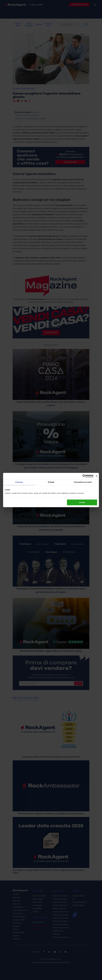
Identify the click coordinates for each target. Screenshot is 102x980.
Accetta (82, 502)
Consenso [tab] (19, 482)
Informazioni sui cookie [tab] (83, 482)
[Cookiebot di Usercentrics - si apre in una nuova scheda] (84, 476)
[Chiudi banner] (97, 476)
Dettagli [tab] (51, 482)
